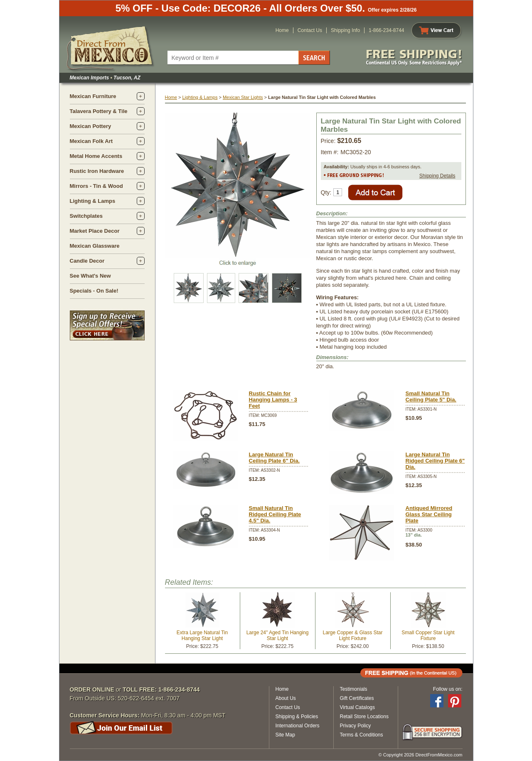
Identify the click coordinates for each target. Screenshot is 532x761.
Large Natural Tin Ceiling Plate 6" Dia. (274, 458)
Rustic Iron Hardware (97, 171)
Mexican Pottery (91, 126)
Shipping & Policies (297, 717)
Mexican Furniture (93, 96)
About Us (286, 698)
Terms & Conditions (362, 735)
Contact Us (310, 30)
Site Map (285, 735)
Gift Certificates (357, 698)
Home (282, 30)
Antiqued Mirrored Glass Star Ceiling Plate (429, 514)
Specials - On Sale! (94, 291)
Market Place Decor (95, 231)
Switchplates (86, 216)
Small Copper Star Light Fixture (428, 635)
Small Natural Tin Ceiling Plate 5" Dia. (431, 397)
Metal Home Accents (96, 156)
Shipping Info (345, 30)
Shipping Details (437, 176)
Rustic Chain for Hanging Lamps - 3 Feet (273, 400)
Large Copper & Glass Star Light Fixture (352, 635)
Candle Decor (87, 261)
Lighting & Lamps (93, 201)
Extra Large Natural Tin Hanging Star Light (202, 635)
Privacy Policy (356, 726)
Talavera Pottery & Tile (99, 111)
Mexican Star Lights (243, 97)
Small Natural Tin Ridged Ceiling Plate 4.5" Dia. (275, 514)
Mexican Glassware (95, 246)
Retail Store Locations (364, 717)
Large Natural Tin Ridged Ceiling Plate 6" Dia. (435, 461)
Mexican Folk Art (91, 141)
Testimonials (354, 689)
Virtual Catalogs (358, 707)
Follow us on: (448, 689)
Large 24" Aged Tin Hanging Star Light (278, 635)
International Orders (298, 726)
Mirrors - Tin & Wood (96, 186)
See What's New (90, 276)
